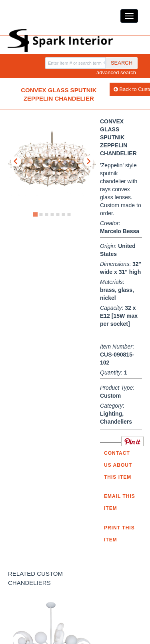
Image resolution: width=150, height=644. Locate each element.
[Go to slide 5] (58, 214)
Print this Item (119, 534)
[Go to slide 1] (35, 214)
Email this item (120, 502)
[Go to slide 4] (52, 214)
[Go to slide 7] (69, 214)
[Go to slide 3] (46, 214)
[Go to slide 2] (41, 214)
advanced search (116, 72)
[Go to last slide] (16, 161)
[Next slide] (88, 161)
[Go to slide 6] (63, 214)
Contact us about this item (118, 465)
